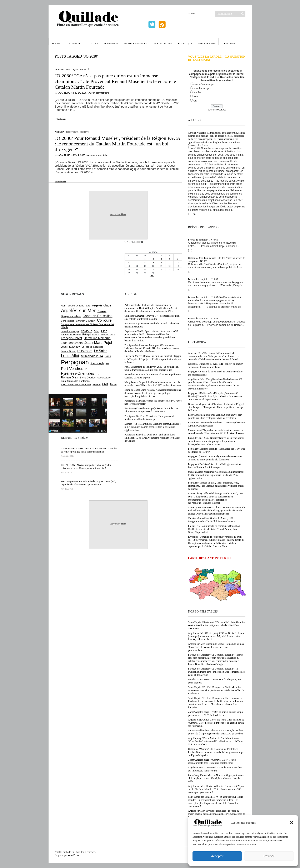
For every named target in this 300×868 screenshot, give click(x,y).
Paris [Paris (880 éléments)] (108, 356)
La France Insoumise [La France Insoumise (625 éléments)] (92, 347)
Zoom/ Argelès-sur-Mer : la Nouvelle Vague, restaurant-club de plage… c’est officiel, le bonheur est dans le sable (216, 778)
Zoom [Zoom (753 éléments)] (113, 384)
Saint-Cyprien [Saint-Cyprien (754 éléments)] (88, 378)
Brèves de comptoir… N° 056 (203, 319)
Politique (185, 43)
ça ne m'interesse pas (204, 84)
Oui (195, 101)
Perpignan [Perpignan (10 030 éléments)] (75, 362)
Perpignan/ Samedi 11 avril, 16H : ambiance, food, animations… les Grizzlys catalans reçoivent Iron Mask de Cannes (216, 486)
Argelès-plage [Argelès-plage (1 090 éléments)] (102, 305)
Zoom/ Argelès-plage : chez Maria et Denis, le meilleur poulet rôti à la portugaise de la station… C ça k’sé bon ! (216, 732)
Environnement (135, 43)
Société (84, 69)
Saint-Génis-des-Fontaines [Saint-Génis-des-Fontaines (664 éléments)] (75, 381)
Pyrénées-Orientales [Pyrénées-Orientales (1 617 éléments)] (78, 373)
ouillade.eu (68, 852)
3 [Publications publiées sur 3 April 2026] (161, 259)
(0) (194, 214)
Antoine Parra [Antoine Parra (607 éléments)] (83, 306)
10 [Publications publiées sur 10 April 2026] (161, 262)
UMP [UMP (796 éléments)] (105, 384)
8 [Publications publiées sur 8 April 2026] (145, 262)
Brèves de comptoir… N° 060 (203, 240)
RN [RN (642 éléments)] (97, 374)
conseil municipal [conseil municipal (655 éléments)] (70, 331)
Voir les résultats (217, 110)
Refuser (269, 856)
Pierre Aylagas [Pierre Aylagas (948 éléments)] (100, 363)
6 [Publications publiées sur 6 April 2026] (129, 262)
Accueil (57, 43)
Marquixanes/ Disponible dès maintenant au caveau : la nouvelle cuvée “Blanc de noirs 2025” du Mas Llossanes (216, 432)
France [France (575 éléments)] (96, 335)
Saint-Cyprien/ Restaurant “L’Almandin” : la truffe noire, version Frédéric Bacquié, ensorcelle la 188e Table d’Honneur (217, 625)
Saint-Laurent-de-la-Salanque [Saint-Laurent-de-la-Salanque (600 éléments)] (76, 384)
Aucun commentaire (99, 93)
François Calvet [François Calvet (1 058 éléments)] (72, 338)
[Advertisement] (75, 265)
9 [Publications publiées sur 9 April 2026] (153, 262)
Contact (193, 14)
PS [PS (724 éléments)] (87, 369)
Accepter (217, 856)
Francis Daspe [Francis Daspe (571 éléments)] (108, 335)
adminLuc (64, 93)
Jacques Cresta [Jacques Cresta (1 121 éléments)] (72, 343)
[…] (190, 214)
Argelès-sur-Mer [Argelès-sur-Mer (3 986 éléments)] (78, 311)
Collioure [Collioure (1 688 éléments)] (104, 320)
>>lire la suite (61, 119)
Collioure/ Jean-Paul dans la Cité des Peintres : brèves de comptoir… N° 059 (217, 260)
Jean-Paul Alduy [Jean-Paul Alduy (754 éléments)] (70, 347)
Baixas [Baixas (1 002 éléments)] (102, 311)
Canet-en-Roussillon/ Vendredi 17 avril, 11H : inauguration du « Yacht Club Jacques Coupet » (212, 520)
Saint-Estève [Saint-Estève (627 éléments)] (104, 378)
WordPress (73, 855)
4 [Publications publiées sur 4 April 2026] (169, 259)
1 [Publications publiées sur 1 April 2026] (145, 259)
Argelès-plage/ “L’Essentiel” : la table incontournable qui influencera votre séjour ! (215, 769)
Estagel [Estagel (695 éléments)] (86, 335)
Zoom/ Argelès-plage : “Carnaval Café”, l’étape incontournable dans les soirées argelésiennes (212, 761)
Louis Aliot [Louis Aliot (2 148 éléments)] (70, 356)
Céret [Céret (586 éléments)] (96, 331)
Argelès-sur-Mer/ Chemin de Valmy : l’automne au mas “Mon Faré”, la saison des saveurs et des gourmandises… (216, 647)
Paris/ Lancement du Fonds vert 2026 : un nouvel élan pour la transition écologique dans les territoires (215, 416)
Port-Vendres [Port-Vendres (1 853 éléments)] (72, 369)
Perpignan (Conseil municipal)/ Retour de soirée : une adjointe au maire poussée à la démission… (215, 458)
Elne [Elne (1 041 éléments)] (104, 331)
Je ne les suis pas (202, 88)
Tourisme (228, 43)
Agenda (74, 43)
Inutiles (197, 92)
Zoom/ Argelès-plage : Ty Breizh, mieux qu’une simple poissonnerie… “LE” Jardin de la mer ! (216, 714)
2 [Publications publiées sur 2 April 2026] (153, 259)
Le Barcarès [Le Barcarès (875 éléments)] (85, 351)
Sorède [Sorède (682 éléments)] (97, 384)
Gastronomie (163, 43)
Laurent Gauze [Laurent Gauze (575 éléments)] (68, 351)
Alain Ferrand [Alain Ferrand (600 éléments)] (68, 306)
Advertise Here (118, 214)
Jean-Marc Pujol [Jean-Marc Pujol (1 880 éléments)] (98, 343)
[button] (292, 823)
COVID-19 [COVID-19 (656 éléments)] (87, 331)
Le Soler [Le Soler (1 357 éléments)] (100, 351)
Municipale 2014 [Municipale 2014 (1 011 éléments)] (92, 356)
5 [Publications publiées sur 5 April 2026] (178, 259)
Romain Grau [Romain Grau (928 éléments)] (70, 377)
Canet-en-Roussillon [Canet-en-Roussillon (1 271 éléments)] (98, 316)
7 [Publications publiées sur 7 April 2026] (137, 262)
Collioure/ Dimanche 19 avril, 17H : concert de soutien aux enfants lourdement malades (216, 365)
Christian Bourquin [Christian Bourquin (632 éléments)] (86, 321)
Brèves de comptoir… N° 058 (203, 279)
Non (196, 97)
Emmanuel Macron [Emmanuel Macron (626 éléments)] (71, 335)
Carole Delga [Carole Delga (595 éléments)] (68, 321)
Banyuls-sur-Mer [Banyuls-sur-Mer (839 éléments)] (71, 316)
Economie (111, 43)
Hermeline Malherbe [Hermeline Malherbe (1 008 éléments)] (97, 338)
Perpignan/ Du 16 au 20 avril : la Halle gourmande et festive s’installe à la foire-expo (215, 466)
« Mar (152, 276)
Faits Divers (207, 43)
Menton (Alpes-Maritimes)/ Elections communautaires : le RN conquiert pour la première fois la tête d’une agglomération (216, 475)
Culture (92, 43)
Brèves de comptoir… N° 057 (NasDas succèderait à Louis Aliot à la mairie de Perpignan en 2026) (214, 299)
